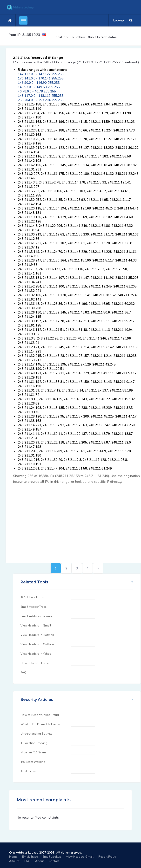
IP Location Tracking (34, 743)
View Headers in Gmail (36, 626)
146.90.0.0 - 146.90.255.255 (39, 83)
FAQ (23, 672)
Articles (14, 861)
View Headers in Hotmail (37, 635)
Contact (54, 861)
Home (13, 857)
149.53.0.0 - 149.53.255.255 (39, 87)
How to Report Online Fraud (40, 715)
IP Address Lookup (34, 597)
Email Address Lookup (36, 616)
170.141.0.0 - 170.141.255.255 (41, 78)
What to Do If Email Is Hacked (41, 724)
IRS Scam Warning (33, 762)
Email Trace (30, 857)
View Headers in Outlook (37, 644)
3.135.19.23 (31, 35)
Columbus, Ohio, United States (93, 37)
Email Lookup (52, 857)
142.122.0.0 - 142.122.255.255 (41, 74)
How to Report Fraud (35, 663)
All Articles (28, 771)
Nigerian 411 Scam (33, 752)
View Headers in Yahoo (36, 654)
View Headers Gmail (80, 857)
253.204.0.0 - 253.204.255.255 (41, 100)
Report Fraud (107, 857)
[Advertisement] (77, 521)
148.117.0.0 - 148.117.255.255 (41, 96)
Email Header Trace (33, 607)
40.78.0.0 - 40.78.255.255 (37, 91)
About (40, 861)
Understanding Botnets (36, 734)
